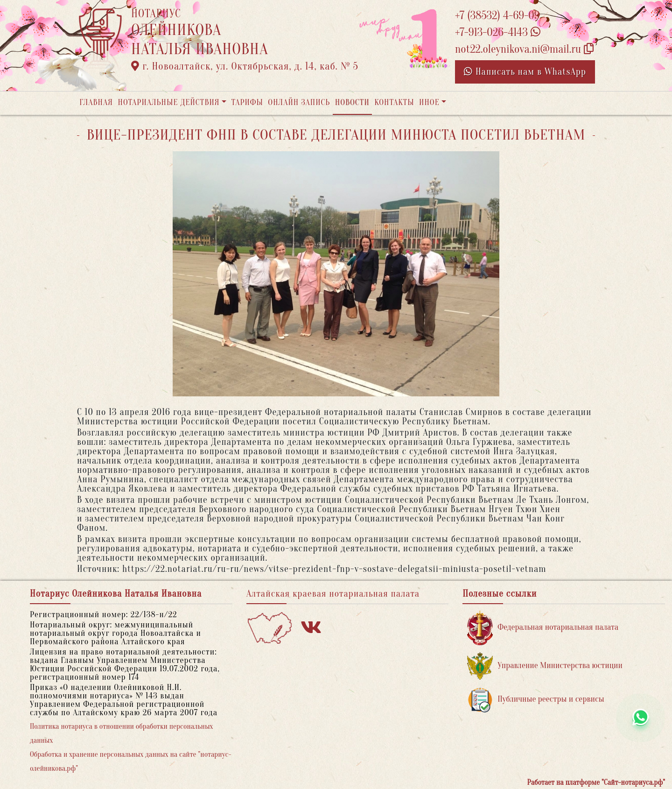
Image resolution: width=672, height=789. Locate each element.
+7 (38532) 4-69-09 (497, 16)
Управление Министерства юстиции (545, 666)
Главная (96, 102)
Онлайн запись (299, 102)
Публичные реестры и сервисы (535, 700)
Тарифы (247, 102)
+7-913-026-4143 (498, 32)
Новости (352, 102)
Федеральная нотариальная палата (543, 628)
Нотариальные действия (168, 102)
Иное (429, 102)
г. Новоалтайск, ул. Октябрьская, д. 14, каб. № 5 (245, 66)
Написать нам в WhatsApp (525, 72)
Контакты (394, 102)
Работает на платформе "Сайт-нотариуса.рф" (596, 782)
